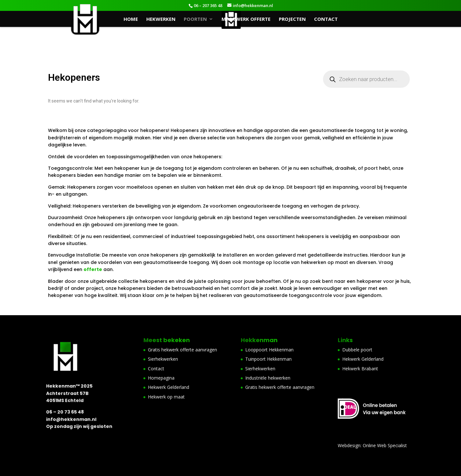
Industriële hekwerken (268, 378)
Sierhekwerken (163, 359)
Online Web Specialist (385, 445)
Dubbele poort (357, 350)
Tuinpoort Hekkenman (268, 359)
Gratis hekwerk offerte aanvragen (182, 350)
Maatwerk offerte (246, 19)
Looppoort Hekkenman (269, 350)
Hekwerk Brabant (360, 369)
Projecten (292, 19)
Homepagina (161, 378)
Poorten (195, 19)
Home (131, 19)
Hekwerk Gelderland (169, 387)
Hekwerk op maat (166, 397)
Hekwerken (161, 19)
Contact (326, 19)
